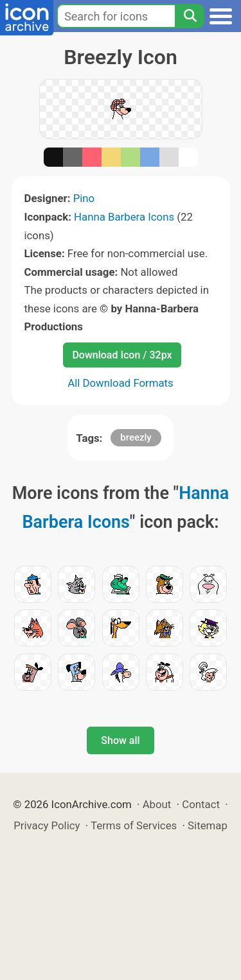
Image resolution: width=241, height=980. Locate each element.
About (157, 804)
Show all (120, 740)
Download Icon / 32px (122, 355)
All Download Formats (121, 383)
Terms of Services (134, 825)
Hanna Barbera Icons (124, 217)
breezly (136, 437)
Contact (201, 804)
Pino (84, 198)
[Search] (190, 16)
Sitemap (208, 825)
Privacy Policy (47, 825)
